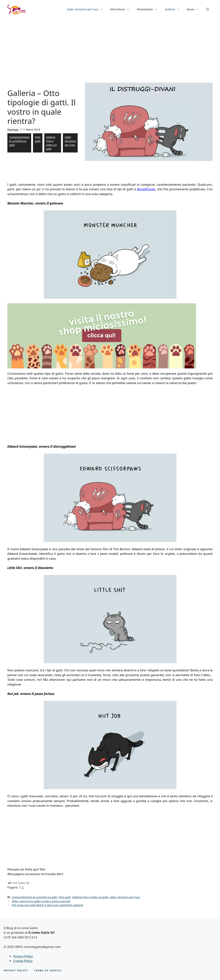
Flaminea (13, 130)
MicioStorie (122, 9)
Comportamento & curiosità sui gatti (19, 141)
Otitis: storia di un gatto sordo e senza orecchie (41, 901)
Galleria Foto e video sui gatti (51, 143)
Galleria (174, 9)
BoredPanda (146, 189)
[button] (208, 9)
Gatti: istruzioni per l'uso (70, 141)
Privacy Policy (23, 956)
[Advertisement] (110, 46)
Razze (195, 9)
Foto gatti (38, 139)
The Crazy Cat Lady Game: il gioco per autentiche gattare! (47, 905)
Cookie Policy (23, 961)
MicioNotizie (149, 9)
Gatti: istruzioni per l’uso (87, 9)
